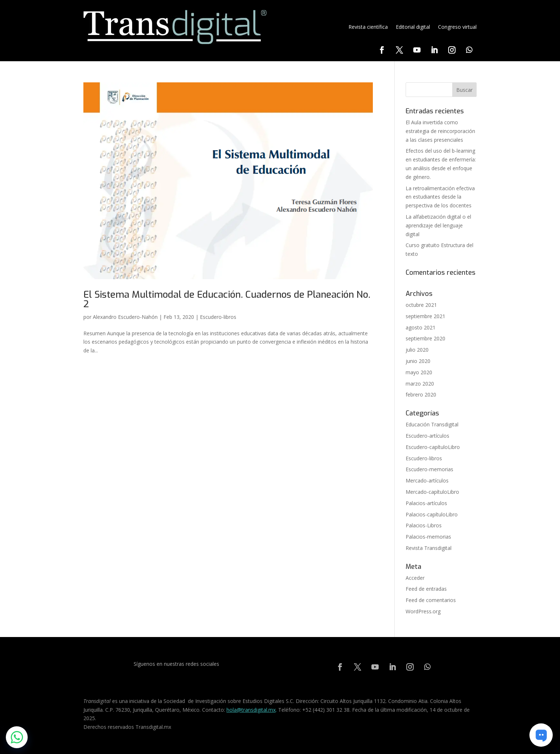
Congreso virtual (457, 27)
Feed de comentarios (431, 600)
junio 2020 (418, 361)
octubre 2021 (421, 305)
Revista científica (368, 27)
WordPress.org (423, 611)
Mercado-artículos (427, 480)
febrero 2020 (421, 394)
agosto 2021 (421, 327)
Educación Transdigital (432, 424)
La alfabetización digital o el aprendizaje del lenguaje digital (438, 225)
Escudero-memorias (429, 469)
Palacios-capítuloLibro (432, 514)
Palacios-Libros (424, 525)
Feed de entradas (426, 589)
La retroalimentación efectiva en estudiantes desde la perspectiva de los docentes (440, 197)
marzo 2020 (420, 384)
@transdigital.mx (256, 710)
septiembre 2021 (425, 316)
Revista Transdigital (429, 548)
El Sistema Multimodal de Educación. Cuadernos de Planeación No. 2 (227, 299)
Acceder (415, 578)
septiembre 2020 (425, 338)
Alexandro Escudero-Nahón (125, 317)
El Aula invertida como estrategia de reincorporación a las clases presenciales (440, 131)
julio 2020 (417, 350)
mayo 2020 (419, 372)
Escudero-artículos (427, 436)
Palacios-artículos (426, 503)
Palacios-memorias (428, 537)
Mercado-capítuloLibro (432, 492)
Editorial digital (413, 27)
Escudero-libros (218, 317)
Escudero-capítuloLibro (433, 447)
